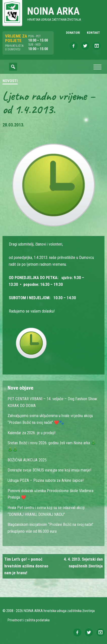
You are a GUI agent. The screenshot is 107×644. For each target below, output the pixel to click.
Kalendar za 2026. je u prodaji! (31, 433)
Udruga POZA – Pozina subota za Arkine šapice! (46, 480)
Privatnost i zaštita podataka (29, 620)
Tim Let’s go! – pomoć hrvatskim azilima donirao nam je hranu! (26, 566)
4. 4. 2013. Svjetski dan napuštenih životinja (83, 563)
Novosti (10, 81)
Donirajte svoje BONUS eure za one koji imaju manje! (49, 470)
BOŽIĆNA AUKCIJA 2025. (27, 460)
